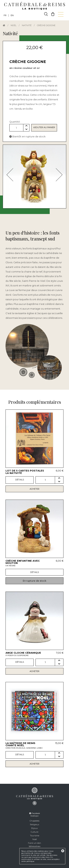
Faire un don (34, 843)
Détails (20, 480)
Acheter (34, 489)
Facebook (35, 813)
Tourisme (35, 836)
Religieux (35, 824)
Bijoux (34, 828)
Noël (14, 25)
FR (5, 15)
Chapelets (34, 821)
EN (12, 15)
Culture (34, 832)
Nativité (27, 25)
